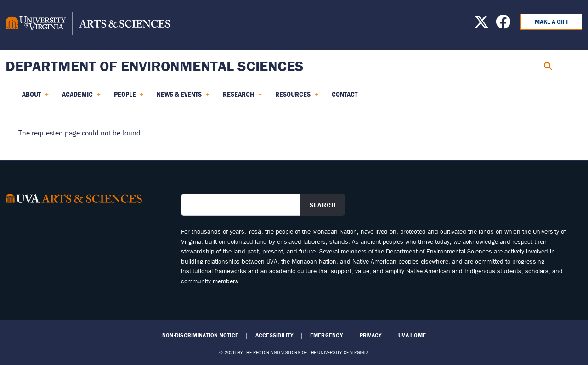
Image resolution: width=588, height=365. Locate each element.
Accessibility (274, 335)
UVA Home (412, 335)
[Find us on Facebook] (503, 24)
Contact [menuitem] (345, 94)
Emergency (326, 335)
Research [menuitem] (242, 97)
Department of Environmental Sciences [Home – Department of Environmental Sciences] (155, 66)
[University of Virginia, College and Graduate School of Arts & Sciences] (88, 25)
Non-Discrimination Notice (200, 335)
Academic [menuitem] (81, 97)
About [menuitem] (35, 97)
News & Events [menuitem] (183, 97)
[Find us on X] (481, 24)
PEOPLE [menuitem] (129, 97)
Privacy (371, 335)
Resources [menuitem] (297, 97)
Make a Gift (551, 22)
